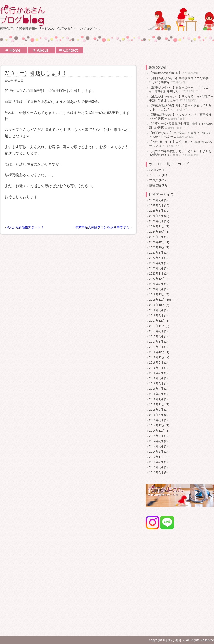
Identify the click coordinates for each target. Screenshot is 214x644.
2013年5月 (156, 472)
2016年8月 (156, 368)
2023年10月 (157, 247)
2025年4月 (156, 216)
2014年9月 (156, 436)
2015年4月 (156, 415)
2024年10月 (157, 232)
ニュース (155, 175)
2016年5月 (156, 383)
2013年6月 (156, 467)
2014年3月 (156, 446)
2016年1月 (156, 399)
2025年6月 (156, 205)
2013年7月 (156, 462)
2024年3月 (156, 237)
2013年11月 (157, 457)
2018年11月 (157, 300)
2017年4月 (156, 336)
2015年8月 (156, 410)
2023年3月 (156, 268)
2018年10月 (157, 305)
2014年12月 (157, 425)
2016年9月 (156, 363)
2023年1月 (156, 274)
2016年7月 (156, 373)
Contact (69, 50)
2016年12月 (157, 352)
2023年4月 (156, 263)
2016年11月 (157, 357)
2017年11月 (157, 326)
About (41, 50)
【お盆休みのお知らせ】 (165, 73)
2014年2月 (156, 452)
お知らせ (155, 170)
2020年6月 (156, 289)
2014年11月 (157, 431)
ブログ (154, 180)
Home (14, 50)
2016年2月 (156, 394)
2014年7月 (156, 441)
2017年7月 (156, 331)
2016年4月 (156, 389)
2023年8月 (156, 253)
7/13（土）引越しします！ (36, 73)
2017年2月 (156, 347)
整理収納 (155, 185)
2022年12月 (157, 279)
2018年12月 (157, 294)
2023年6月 (156, 258)
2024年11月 (157, 226)
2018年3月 (156, 310)
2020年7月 (156, 284)
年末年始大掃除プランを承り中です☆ (102, 227)
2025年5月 (156, 211)
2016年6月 (156, 378)
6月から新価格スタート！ (26, 227)
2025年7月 (156, 200)
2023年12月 (157, 242)
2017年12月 (157, 321)
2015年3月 (156, 420)
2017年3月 (156, 342)
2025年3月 (156, 221)
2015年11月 (157, 404)
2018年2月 (156, 315)
